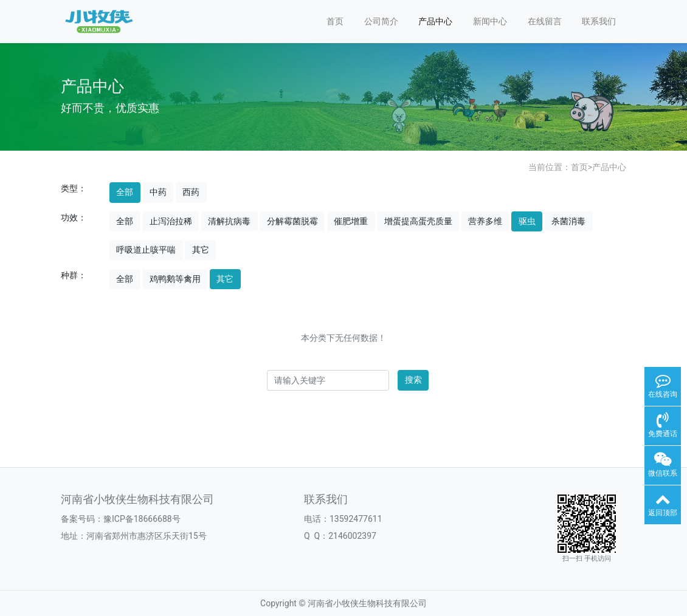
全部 (125, 192)
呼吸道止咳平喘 (146, 250)
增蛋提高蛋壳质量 (418, 221)
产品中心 (435, 21)
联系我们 (599, 21)
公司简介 (381, 21)
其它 (201, 250)
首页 (335, 21)
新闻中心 (490, 21)
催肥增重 (351, 221)
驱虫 (527, 221)
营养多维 (485, 221)
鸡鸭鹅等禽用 (175, 279)
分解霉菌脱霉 (292, 221)
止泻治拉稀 (171, 221)
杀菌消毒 (568, 221)
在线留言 (545, 21)
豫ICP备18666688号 (142, 519)
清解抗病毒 (229, 221)
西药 (191, 192)
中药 (158, 192)
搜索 (413, 380)
